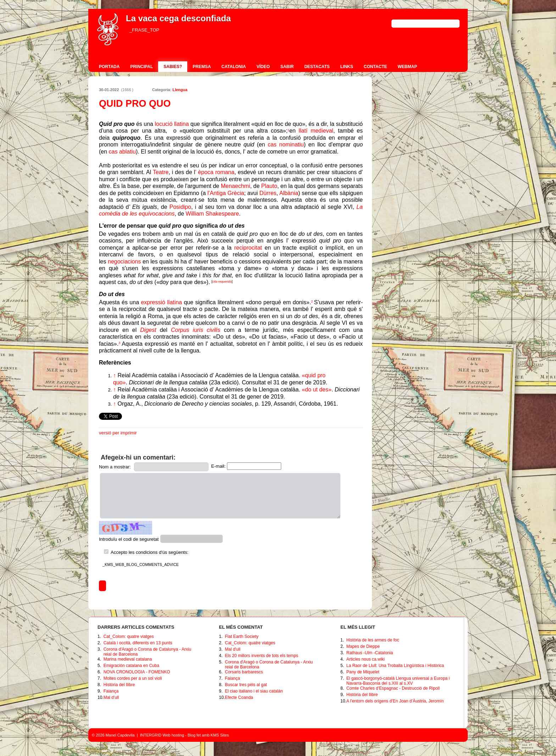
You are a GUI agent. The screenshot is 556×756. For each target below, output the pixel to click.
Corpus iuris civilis (196, 330)
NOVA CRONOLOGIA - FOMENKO (137, 672)
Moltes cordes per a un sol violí (133, 678)
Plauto (269, 186)
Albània (289, 193)
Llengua (180, 90)
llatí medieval (316, 131)
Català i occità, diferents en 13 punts (138, 643)
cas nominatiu (286, 144)
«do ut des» (317, 390)
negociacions (124, 262)
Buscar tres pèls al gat (246, 685)
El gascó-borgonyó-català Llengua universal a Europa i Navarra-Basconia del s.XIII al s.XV (398, 681)
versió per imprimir (118, 433)
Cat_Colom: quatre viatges (129, 637)
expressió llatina (161, 302)
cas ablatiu (123, 152)
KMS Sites (220, 735)
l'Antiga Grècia (226, 193)
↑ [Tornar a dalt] (115, 375)
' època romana (215, 172)
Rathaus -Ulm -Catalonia (370, 653)
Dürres (268, 193)
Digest (148, 330)
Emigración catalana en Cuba (131, 666)
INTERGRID (151, 735)
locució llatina (172, 124)
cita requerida (222, 282)
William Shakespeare (212, 214)
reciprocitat (248, 248)
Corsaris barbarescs (244, 672)
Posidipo (180, 207)
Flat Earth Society (242, 637)
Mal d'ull (111, 697)
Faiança (111, 691)
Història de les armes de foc (373, 640)
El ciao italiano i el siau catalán (254, 691)
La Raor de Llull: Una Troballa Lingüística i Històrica (395, 666)
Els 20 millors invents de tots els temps (262, 656)
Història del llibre (119, 685)
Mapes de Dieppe (363, 646)
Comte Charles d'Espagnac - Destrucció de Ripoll (393, 688)
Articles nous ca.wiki (366, 659)
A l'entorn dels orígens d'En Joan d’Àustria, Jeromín (395, 701)
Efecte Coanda (239, 697)
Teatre (161, 172)
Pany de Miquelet (363, 672)
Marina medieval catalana (128, 659)
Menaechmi (236, 186)
